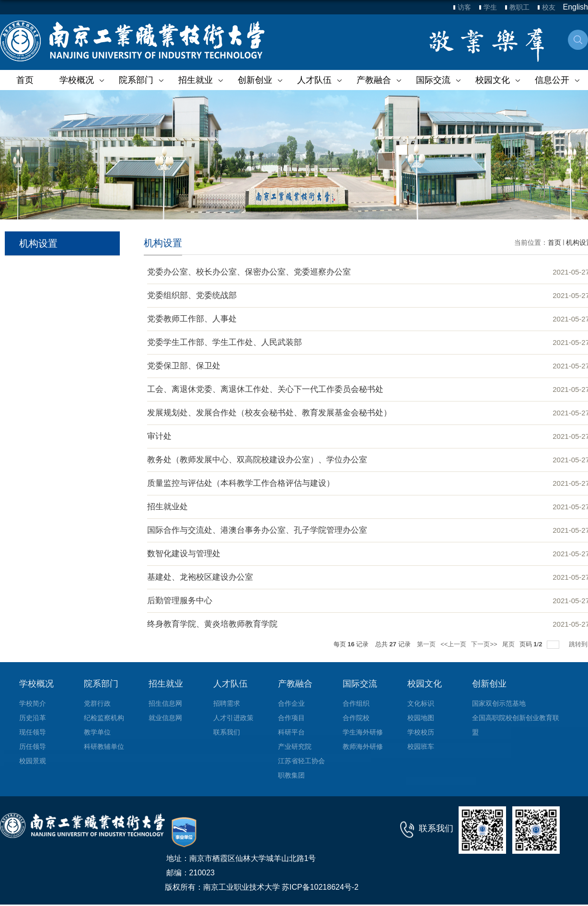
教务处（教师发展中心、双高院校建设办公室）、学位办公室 (257, 460)
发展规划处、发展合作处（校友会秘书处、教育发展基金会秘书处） (269, 413)
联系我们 (436, 828)
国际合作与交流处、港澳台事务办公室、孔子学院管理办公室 (257, 530)
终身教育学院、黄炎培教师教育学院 (212, 624)
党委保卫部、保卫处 (184, 366)
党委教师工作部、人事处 (192, 319)
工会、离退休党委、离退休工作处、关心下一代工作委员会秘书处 (265, 389)
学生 (490, 7)
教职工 (519, 7)
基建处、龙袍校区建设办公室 (200, 577)
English (576, 7)
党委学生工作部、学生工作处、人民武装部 (225, 342)
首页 (25, 80)
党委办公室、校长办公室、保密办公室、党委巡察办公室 (249, 272)
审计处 (159, 436)
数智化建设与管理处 (184, 554)
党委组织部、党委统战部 (192, 295)
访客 (464, 7)
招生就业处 (167, 507)
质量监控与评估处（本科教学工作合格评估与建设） (241, 483)
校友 (549, 7)
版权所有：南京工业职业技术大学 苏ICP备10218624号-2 (262, 887)
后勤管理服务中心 (180, 601)
